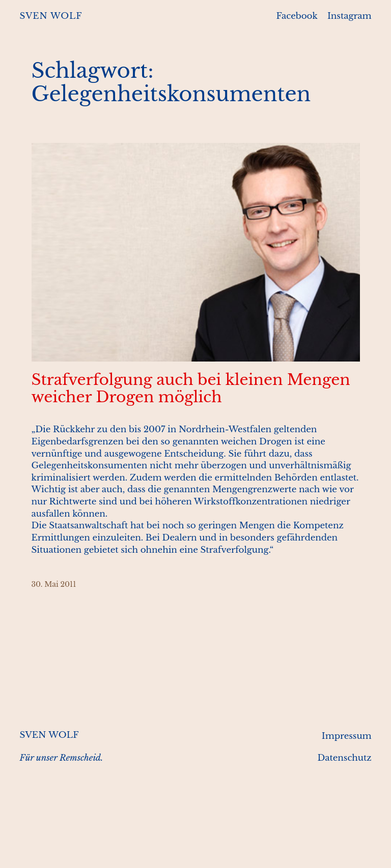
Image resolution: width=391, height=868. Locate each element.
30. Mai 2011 (54, 584)
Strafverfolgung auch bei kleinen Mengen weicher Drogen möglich (191, 388)
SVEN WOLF (51, 16)
